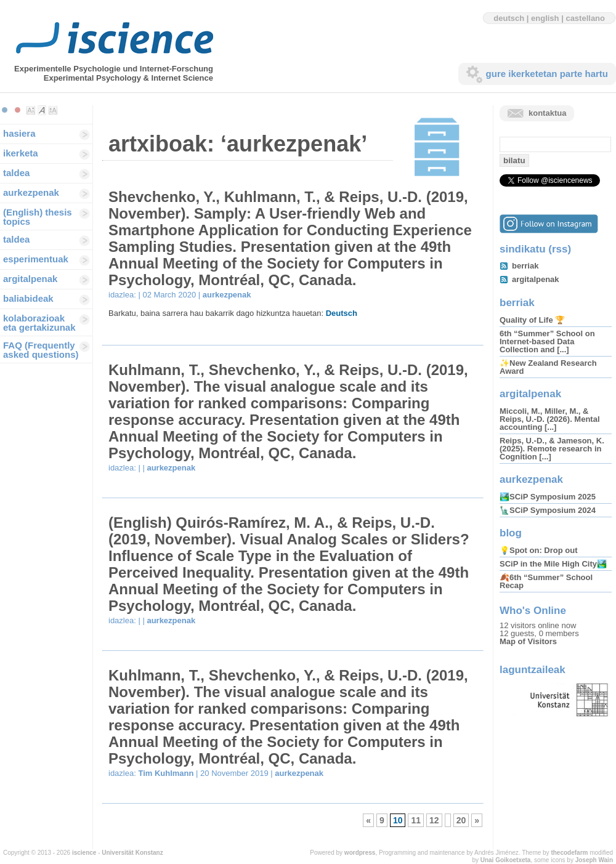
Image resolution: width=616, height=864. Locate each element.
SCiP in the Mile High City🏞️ (553, 564)
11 (416, 820)
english (545, 18)
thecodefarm (569, 853)
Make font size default (42, 110)
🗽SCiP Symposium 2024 (548, 510)
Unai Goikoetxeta (506, 860)
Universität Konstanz (132, 853)
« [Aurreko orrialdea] (368, 820)
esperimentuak (36, 259)
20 (461, 820)
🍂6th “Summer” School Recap (546, 581)
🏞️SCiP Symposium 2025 (548, 497)
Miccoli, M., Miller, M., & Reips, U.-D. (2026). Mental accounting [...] (550, 419)
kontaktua (547, 113)
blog (511, 533)
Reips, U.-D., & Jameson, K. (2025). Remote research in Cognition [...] (552, 449)
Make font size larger (53, 110)
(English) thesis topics (38, 217)
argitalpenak (30, 279)
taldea (16, 173)
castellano (585, 18)
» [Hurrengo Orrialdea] (477, 820)
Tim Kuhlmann (166, 773)
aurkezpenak (31, 192)
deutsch (509, 18)
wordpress (360, 853)
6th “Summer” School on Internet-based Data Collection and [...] (547, 341)
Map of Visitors (528, 641)
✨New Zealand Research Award (548, 367)
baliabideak (28, 298)
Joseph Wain (594, 860)
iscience (84, 853)
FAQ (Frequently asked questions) (41, 350)
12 (434, 820)
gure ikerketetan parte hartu (547, 74)
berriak (525, 266)
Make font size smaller (31, 110)
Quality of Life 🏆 (532, 320)
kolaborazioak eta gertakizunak (39, 323)
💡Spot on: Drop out (538, 550)
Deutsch (342, 313)
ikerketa (21, 153)
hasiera (19, 133)
